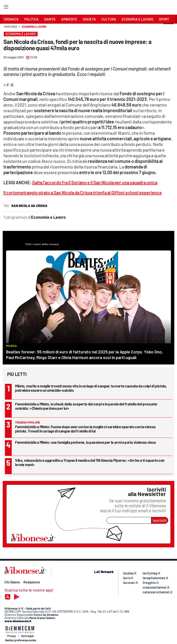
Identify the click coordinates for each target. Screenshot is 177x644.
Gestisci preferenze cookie (20, 640)
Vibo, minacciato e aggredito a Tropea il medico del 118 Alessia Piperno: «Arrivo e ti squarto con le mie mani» (90, 462)
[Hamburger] (6, 8)
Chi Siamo (12, 582)
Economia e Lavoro (34, 27)
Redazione (32, 582)
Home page (11, 27)
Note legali (28, 636)
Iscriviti (160, 520)
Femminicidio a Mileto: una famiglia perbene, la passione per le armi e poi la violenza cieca (85, 442)
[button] (168, 29)
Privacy (12, 636)
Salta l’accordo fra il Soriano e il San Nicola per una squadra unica (95, 182)
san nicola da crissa (29, 206)
